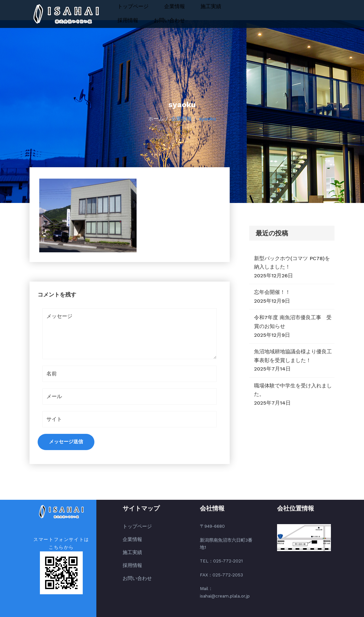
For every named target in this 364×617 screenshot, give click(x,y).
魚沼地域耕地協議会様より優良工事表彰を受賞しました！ (293, 356)
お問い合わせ (169, 20)
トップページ (133, 6)
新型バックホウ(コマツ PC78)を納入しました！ (292, 263)
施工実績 (211, 6)
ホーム (156, 119)
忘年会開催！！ (272, 292)
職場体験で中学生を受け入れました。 (293, 390)
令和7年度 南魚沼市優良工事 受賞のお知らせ (293, 322)
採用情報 (128, 20)
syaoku (207, 119)
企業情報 (175, 6)
